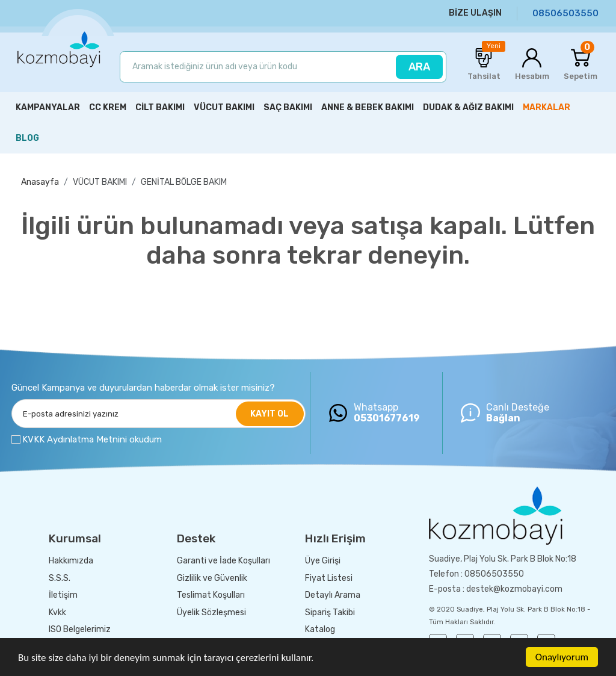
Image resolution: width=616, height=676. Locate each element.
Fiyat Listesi (329, 578)
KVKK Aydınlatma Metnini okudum (92, 439)
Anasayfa (40, 182)
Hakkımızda (71, 561)
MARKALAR (547, 107)
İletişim (63, 595)
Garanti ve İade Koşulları (223, 561)
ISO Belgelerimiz (80, 629)
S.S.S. (60, 578)
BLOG (27, 138)
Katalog (320, 629)
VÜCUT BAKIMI (100, 182)
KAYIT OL (269, 414)
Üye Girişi (323, 561)
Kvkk (57, 612)
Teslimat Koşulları (211, 595)
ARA (419, 67)
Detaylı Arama (333, 595)
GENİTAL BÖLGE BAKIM (184, 182)
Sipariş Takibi (330, 612)
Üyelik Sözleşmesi (211, 612)
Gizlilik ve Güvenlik (212, 578)
